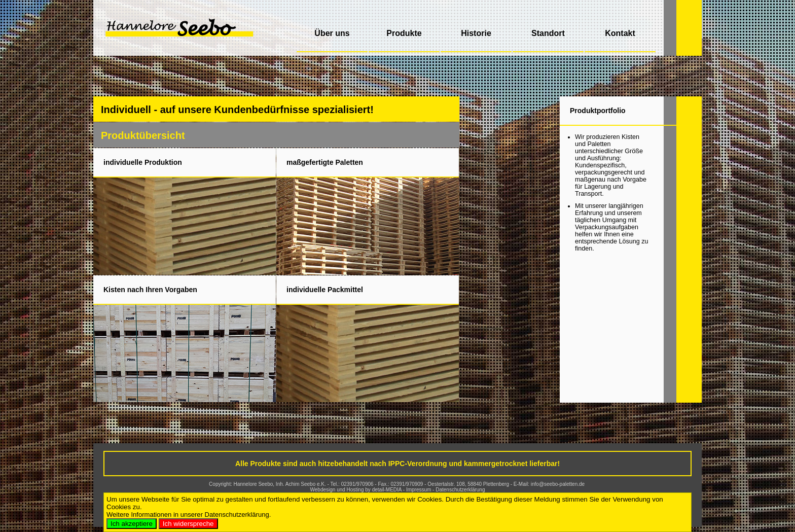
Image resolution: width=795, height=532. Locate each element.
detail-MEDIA (387, 490)
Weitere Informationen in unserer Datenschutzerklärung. (189, 515)
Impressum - (421, 490)
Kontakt (620, 33)
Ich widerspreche (188, 524)
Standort (548, 33)
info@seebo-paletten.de (558, 484)
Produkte (404, 33)
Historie (476, 33)
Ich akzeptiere (132, 524)
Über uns (332, 33)
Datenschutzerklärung (460, 490)
